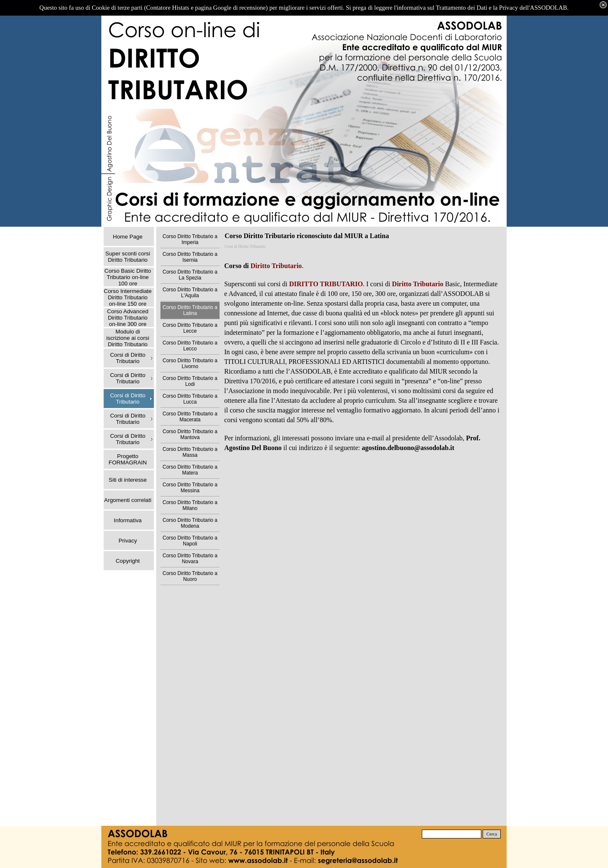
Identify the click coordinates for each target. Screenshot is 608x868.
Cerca (492, 834)
